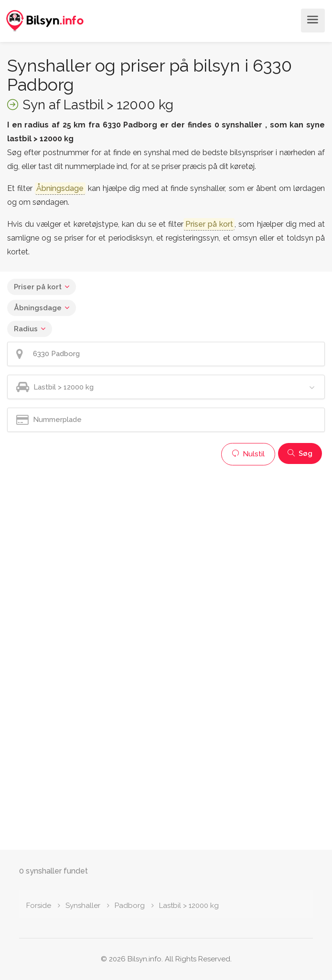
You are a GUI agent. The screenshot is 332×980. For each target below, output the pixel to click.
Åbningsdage (38, 308)
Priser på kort (38, 287)
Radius (26, 329)
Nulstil (248, 454)
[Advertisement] (166, 537)
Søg (300, 453)
